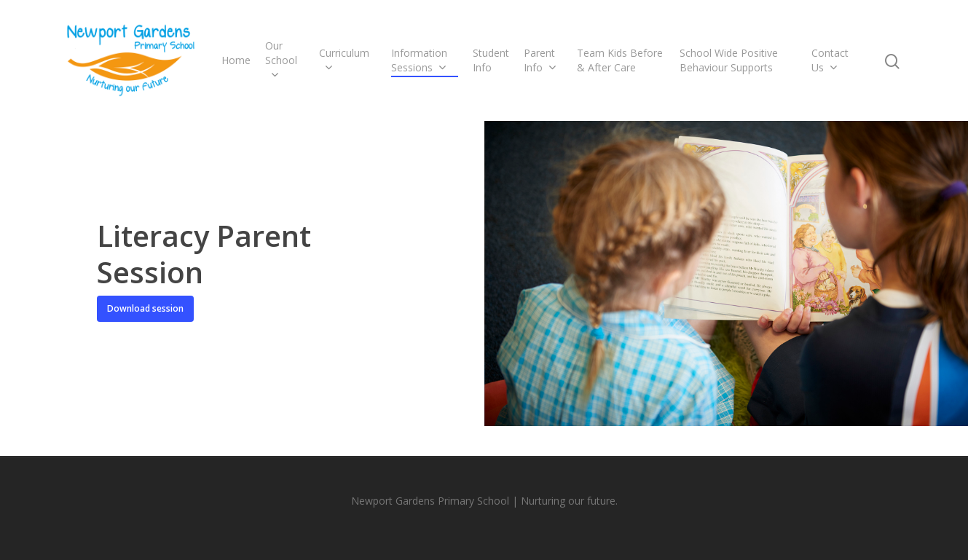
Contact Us (830, 60)
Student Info (491, 60)
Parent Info (540, 60)
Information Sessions (419, 60)
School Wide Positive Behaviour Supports (729, 60)
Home (236, 60)
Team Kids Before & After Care (620, 60)
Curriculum (344, 60)
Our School (281, 60)
